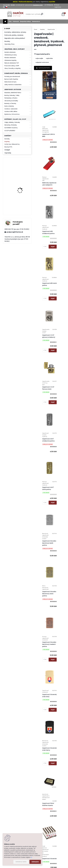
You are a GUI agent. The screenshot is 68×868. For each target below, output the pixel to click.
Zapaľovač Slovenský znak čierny (59, 432)
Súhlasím (35, 862)
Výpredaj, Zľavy (9, 44)
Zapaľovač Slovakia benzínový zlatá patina (43, 377)
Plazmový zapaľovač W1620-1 (59, 650)
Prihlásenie (50, 5)
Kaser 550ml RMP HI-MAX (22, 169)
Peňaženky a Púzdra (11, 98)
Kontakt (42, 826)
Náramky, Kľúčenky (11, 125)
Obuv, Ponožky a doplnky (13, 68)
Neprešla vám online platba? (15, 38)
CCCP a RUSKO (10, 131)
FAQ (10, 21)
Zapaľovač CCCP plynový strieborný (58, 213)
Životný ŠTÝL (8, 147)
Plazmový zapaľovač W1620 (43, 647)
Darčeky (7, 139)
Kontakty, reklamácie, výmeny (15, 32)
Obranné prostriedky (11, 101)
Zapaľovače (51, 29)
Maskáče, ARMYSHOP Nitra (13, 93)
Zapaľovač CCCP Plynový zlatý (42, 267)
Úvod (36, 29)
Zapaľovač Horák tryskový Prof (42, 701)
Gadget (7, 150)
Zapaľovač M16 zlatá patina (43, 213)
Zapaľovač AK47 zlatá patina (42, 321)
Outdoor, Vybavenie (11, 109)
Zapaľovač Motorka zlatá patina (43, 595)
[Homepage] (5, 22)
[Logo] (15, 14)
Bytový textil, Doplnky (11, 79)
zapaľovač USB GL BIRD (58, 109)
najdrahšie (49, 58)
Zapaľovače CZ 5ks (58, 541)
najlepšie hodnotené (42, 62)
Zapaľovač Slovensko (59, 491)
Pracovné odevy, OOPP (12, 66)
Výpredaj (8, 153)
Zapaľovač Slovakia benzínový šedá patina (58, 323)
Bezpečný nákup (25, 21)
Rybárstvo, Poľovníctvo (12, 114)
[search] (42, 14)
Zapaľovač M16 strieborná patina (57, 160)
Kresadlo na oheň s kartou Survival (21, 187)
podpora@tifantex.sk (15, 232)
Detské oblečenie (10, 52)
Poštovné (16, 21)
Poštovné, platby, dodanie (14, 35)
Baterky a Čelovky (10, 103)
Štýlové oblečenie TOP (12, 63)
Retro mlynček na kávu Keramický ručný (22, 204)
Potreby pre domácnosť (12, 76)
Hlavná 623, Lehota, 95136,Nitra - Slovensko (60, 801)
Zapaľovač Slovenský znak (43, 544)
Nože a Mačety (9, 106)
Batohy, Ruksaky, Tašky (12, 95)
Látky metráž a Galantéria (13, 85)
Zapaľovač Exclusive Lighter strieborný (58, 700)
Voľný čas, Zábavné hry (12, 144)
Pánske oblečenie (10, 58)
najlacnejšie (39, 58)
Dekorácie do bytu (10, 82)
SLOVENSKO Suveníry (11, 128)
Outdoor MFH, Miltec (11, 111)
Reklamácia (36, 21)
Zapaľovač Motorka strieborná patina (58, 595)
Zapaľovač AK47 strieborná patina (57, 269)
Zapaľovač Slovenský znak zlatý (43, 430)
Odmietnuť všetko (21, 862)
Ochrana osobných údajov (42, 805)
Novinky (7, 41)
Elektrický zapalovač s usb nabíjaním (44, 162)
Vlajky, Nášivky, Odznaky (12, 122)
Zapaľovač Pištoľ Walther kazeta (42, 491)
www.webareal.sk (41, 866)
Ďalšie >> (54, 776)
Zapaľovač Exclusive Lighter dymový (51, 753)
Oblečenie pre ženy (11, 55)
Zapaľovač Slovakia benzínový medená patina (58, 375)
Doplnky (7, 142)
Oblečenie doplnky (10, 60)
